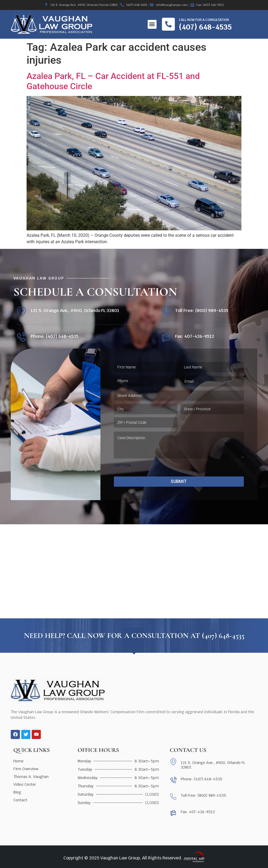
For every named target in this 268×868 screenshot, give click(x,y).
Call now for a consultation (204, 20)
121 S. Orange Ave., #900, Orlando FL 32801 (75, 311)
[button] (152, 24)
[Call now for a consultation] (168, 24)
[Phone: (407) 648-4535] (21, 337)
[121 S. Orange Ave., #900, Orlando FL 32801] (21, 312)
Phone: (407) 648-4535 (55, 336)
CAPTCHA (122, 465)
